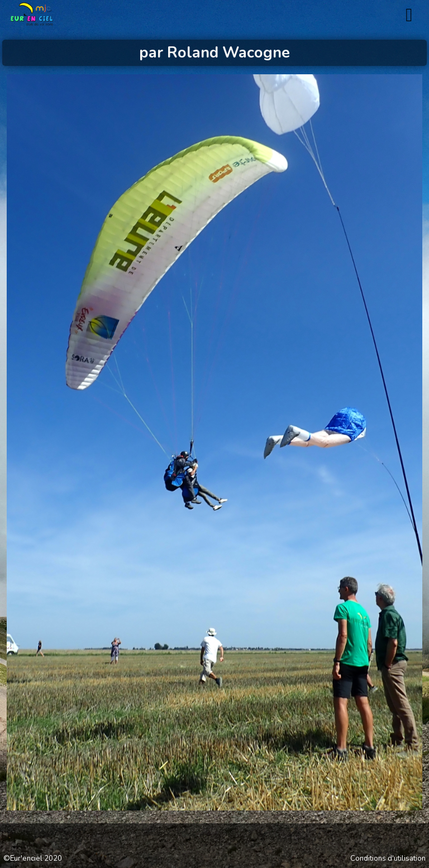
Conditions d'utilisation (388, 859)
